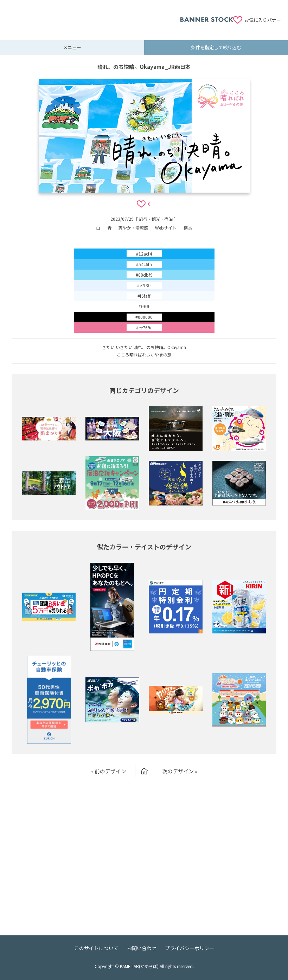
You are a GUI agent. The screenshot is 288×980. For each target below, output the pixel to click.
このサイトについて (96, 948)
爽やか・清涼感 (133, 228)
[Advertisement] (94, 16)
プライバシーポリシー (190, 948)
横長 (188, 228)
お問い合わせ (142, 948)
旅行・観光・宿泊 (156, 219)
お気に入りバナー (263, 20)
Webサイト (166, 228)
